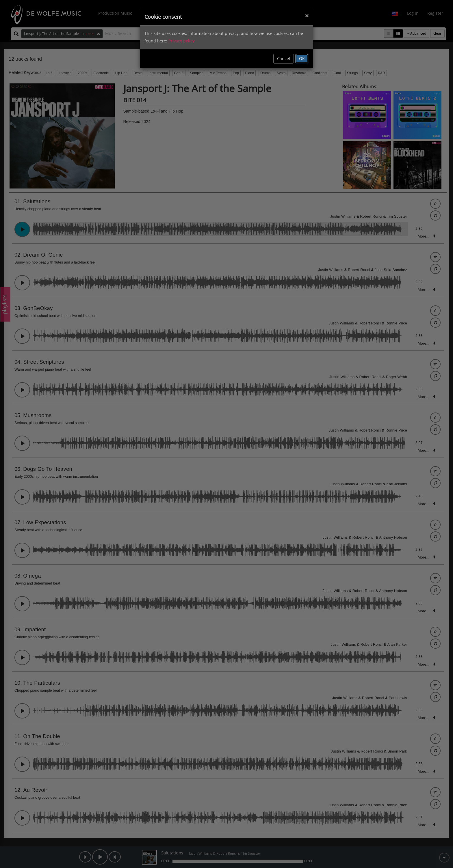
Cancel (284, 58)
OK (302, 58)
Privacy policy (181, 41)
